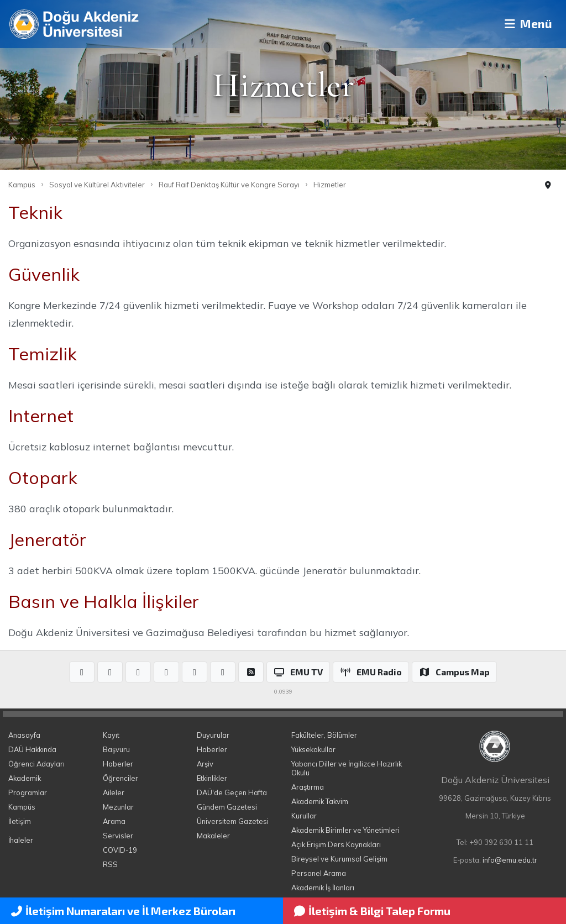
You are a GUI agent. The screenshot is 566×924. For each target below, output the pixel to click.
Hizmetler (330, 185)
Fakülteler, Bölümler (324, 735)
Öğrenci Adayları (36, 764)
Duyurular (213, 735)
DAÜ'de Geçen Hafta (232, 792)
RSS (110, 864)
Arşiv (205, 764)
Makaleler (213, 836)
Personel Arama (319, 873)
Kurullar (304, 816)
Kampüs (22, 185)
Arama (114, 821)
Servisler (118, 836)
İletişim (20, 821)
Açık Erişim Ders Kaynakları (336, 844)
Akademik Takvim (320, 801)
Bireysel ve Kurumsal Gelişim (339, 859)
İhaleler (21, 840)
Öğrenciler (120, 778)
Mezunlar (118, 807)
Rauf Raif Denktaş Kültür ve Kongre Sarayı (229, 185)
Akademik (25, 778)
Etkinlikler (212, 778)
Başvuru (116, 749)
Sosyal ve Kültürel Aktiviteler (97, 185)
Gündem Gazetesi (227, 807)
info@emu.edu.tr (510, 860)
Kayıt (111, 735)
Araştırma (308, 787)
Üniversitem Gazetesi (233, 821)
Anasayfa (24, 735)
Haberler (118, 764)
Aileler (114, 792)
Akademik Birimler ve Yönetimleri (345, 830)
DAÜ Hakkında (32, 749)
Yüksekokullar (313, 749)
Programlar (28, 792)
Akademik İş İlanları (323, 888)
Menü (525, 24)
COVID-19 (120, 850)
